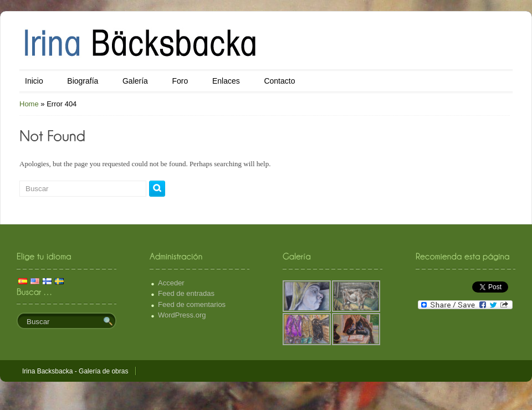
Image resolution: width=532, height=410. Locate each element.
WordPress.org (182, 315)
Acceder (171, 283)
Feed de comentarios (192, 304)
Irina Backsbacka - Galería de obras (75, 371)
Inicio (34, 81)
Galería (135, 81)
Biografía (83, 81)
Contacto (279, 81)
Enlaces (226, 81)
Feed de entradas (186, 293)
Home (29, 104)
